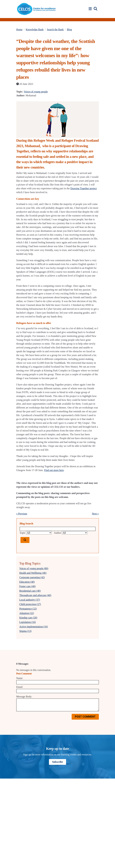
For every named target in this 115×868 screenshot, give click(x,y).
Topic (23, 533)
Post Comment (85, 717)
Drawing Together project (84, 188)
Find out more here (54, 470)
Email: (20, 687)
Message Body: (24, 697)
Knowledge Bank (35, 29)
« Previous (22, 514)
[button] (91, 9)
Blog (69, 29)
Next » (95, 514)
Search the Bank (55, 29)
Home (19, 29)
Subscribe (58, 762)
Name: (20, 678)
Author (57, 533)
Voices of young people (36, 92)
